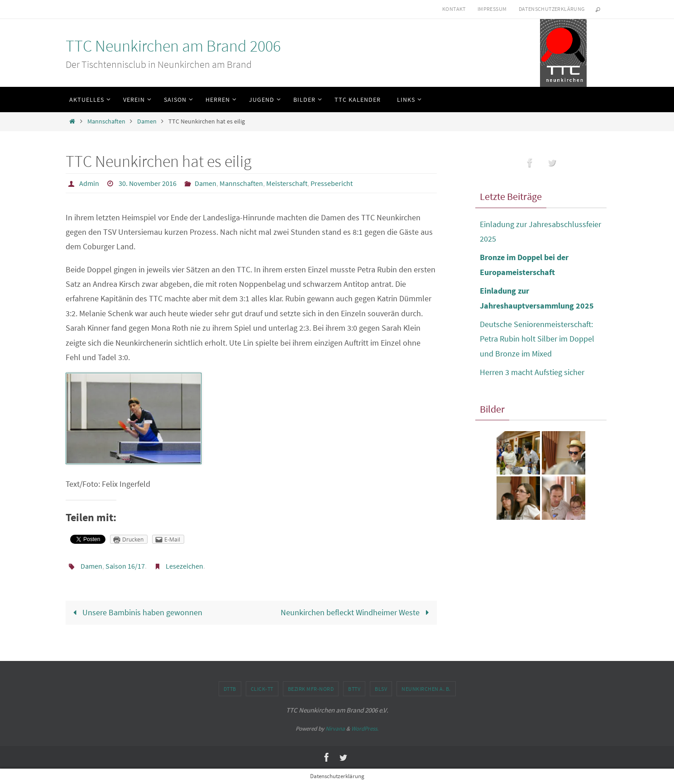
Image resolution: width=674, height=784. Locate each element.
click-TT (262, 689)
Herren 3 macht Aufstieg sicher (532, 372)
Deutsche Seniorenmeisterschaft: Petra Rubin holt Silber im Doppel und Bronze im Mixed (537, 339)
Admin (89, 183)
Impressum (492, 9)
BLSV (381, 689)
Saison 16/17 (125, 566)
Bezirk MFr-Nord (311, 689)
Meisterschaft (287, 183)
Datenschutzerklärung (552, 9)
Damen (147, 121)
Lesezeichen (184, 566)
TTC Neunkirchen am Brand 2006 (173, 46)
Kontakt (454, 9)
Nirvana (335, 729)
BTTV (354, 689)
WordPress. (365, 729)
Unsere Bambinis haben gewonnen (136, 612)
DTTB (230, 689)
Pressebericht (332, 183)
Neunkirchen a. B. (426, 689)
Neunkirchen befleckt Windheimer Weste (357, 612)
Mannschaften (106, 121)
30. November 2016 (148, 183)
